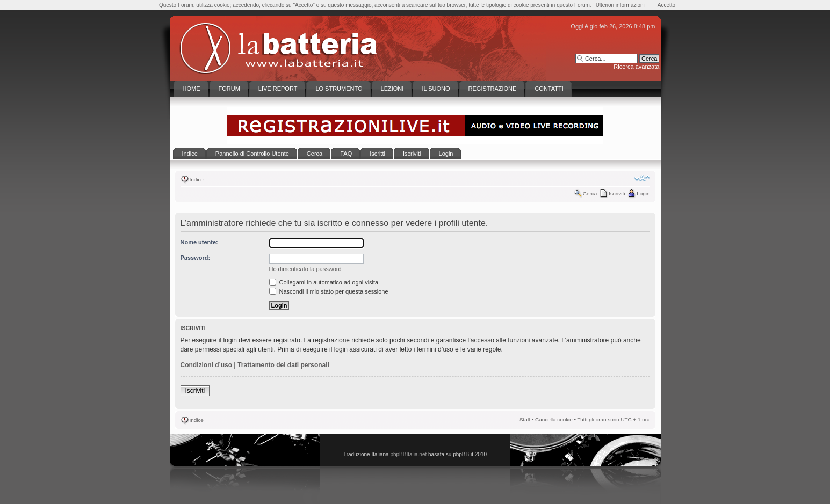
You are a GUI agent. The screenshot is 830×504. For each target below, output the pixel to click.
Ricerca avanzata (636, 67)
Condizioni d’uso (207, 365)
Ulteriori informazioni (620, 5)
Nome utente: (199, 242)
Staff (525, 419)
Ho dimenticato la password (305, 269)
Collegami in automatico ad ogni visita (324, 282)
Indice (197, 180)
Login (643, 193)
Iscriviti (617, 193)
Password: (196, 258)
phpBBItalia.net (408, 454)
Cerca (590, 193)
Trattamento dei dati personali (283, 365)
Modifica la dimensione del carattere (642, 178)
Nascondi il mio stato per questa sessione (329, 291)
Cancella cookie (554, 419)
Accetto (666, 5)
